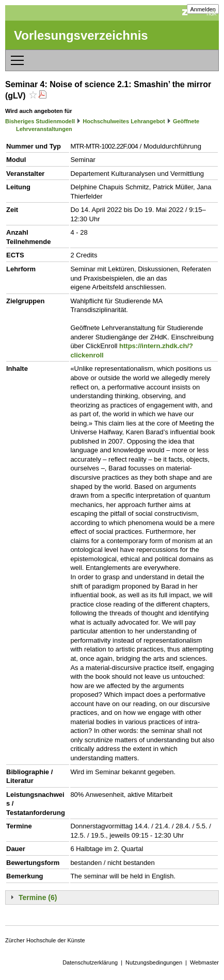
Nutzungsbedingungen (154, 962)
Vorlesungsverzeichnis (81, 35)
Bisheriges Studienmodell (40, 121)
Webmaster (204, 962)
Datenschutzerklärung (90, 962)
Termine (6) (38, 897)
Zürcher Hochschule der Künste (45, 940)
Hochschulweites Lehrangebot (124, 121)
